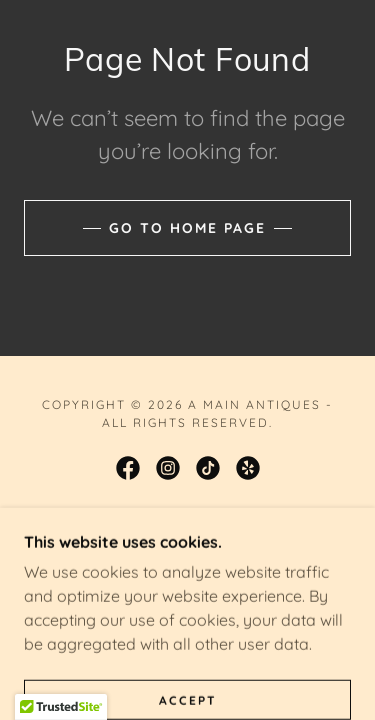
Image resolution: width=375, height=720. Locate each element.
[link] (128, 468)
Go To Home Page (187, 228)
